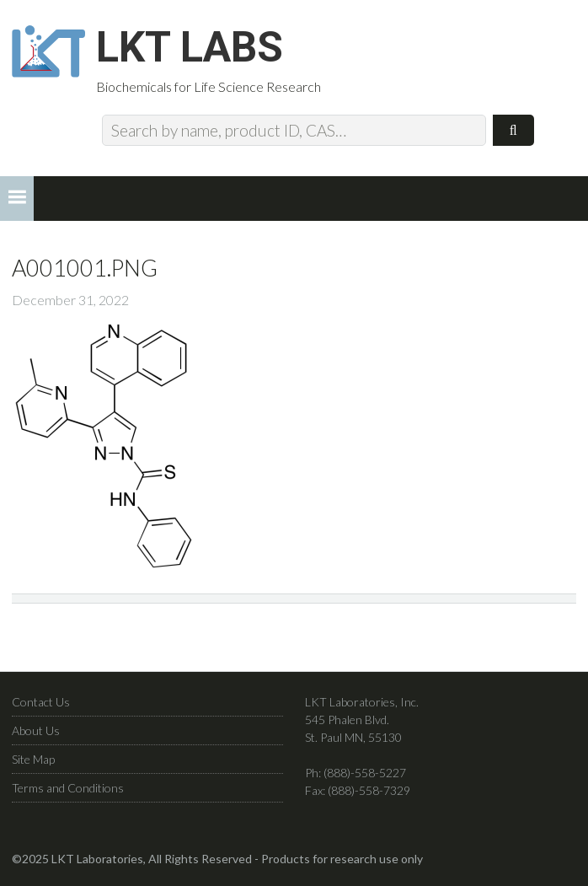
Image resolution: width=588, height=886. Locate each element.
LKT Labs (190, 47)
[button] (17, 199)
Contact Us (41, 702)
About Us (36, 730)
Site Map (33, 759)
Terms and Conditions (68, 788)
